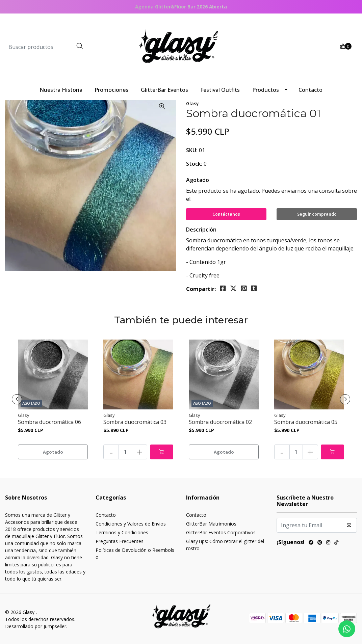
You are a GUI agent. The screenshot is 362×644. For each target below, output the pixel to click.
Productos (266, 90)
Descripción (201, 230)
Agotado (198, 180)
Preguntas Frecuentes (120, 541)
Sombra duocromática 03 (135, 422)
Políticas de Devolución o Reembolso (135, 554)
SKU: (192, 150)
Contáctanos (226, 214)
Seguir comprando (317, 214)
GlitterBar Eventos (164, 90)
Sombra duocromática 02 (220, 422)
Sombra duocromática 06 (49, 422)
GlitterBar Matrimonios (211, 524)
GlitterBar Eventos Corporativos (221, 532)
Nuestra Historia (61, 90)
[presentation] (17, 399)
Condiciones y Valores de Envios (131, 524)
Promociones (111, 90)
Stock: (194, 164)
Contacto (311, 90)
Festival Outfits (220, 90)
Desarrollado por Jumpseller (36, 626)
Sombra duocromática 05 (306, 422)
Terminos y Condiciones (122, 532)
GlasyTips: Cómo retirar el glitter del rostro (225, 545)
